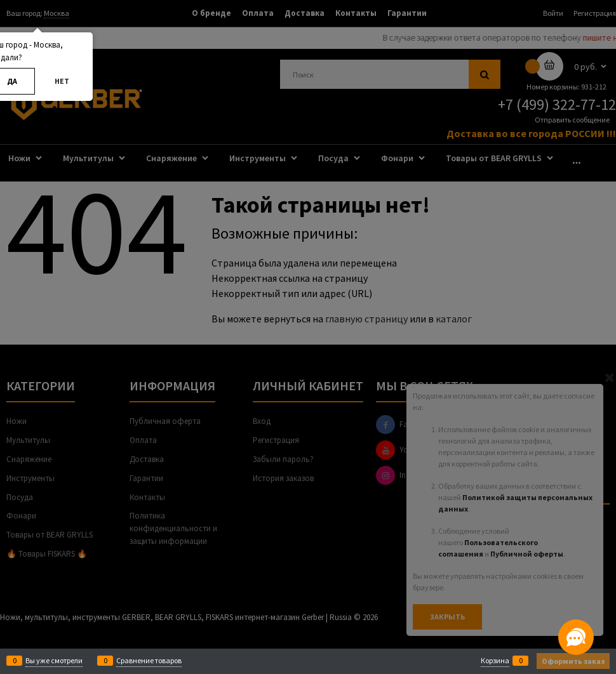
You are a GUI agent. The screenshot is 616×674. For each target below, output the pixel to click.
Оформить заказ (573, 661)
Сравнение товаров (149, 661)
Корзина (495, 661)
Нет (62, 81)
